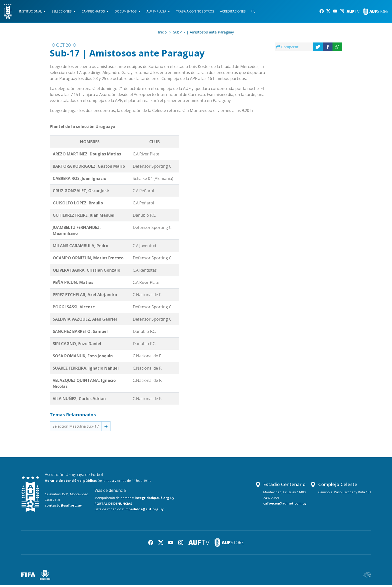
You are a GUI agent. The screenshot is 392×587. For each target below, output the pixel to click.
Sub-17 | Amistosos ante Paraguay (204, 34)
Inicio (162, 34)
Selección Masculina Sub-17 (76, 428)
